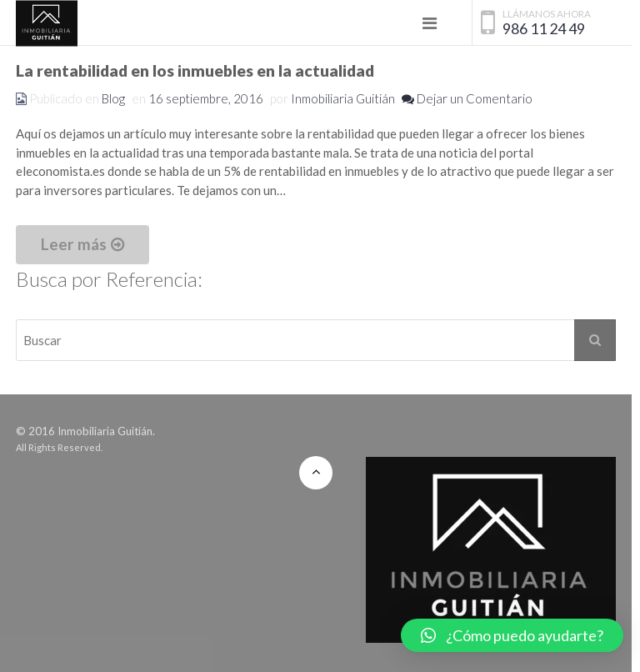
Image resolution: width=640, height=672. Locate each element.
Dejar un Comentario (467, 98)
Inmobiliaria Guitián (343, 98)
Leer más (82, 244)
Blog (113, 98)
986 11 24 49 (544, 29)
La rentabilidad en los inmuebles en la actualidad (195, 70)
